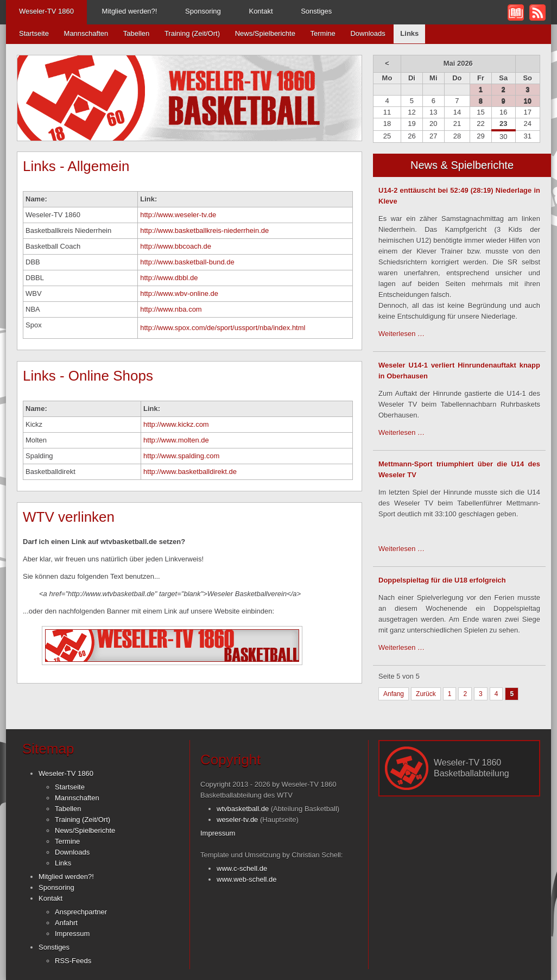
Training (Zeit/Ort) (192, 33)
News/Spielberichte (265, 33)
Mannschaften (86, 33)
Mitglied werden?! (130, 11)
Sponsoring (203, 11)
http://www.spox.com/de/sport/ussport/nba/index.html (223, 328)
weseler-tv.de (237, 820)
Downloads (368, 33)
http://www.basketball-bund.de (187, 262)
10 (528, 101)
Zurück (426, 694)
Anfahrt (66, 923)
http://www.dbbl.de (169, 278)
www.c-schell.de (242, 868)
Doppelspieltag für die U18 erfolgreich (442, 580)
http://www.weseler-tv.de (178, 215)
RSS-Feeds (73, 961)
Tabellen (136, 33)
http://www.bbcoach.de (176, 246)
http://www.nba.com (171, 309)
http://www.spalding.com (181, 456)
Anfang (394, 694)
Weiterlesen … (401, 334)
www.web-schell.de (247, 879)
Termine (323, 33)
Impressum (72, 934)
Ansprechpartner (81, 912)
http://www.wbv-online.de (179, 293)
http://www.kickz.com (176, 424)
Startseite (34, 33)
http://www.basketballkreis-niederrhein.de (204, 230)
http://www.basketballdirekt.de (190, 472)
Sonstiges (316, 11)
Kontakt (261, 11)
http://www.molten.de (176, 440)
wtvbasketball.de (243, 809)
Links (63, 863)
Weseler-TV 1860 (46, 11)
